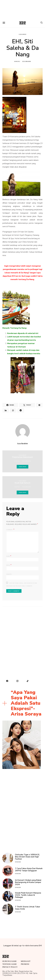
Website (9, 574)
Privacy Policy (10, 967)
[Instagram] (17, 681)
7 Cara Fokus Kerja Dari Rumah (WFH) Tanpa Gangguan (29, 870)
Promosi (25, 964)
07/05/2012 (17, 461)
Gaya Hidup (23, 34)
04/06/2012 (17, 61)
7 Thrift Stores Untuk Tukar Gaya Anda (28, 908)
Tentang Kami (9, 964)
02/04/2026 (18, 900)
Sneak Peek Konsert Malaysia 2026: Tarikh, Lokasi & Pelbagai (28, 895)
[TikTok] (28, 681)
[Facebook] (7, 681)
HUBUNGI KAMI (9, 961)
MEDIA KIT (26, 961)
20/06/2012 (17, 487)
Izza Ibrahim (26, 61)
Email (9, 565)
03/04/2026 (18, 862)
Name (9, 556)
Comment (10, 530)
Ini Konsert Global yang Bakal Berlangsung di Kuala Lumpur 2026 (28, 882)
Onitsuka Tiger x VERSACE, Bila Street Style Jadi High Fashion (27, 857)
